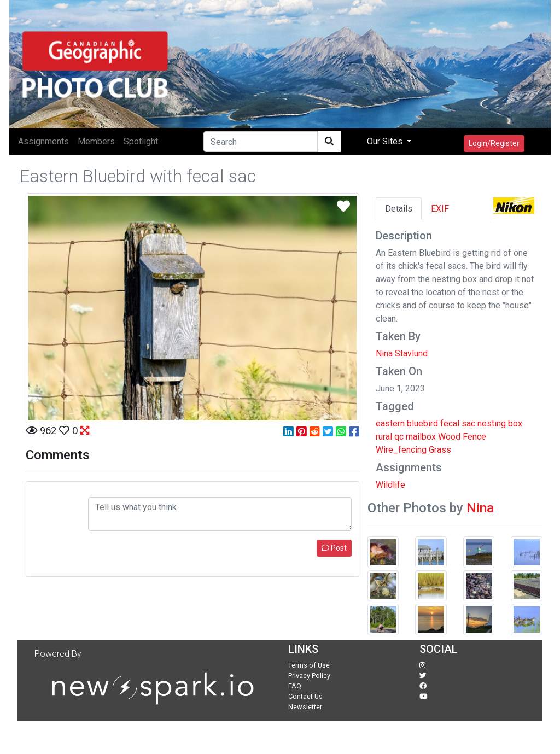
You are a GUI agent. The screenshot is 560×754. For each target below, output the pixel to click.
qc (399, 437)
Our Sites (386, 141)
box (515, 423)
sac (468, 423)
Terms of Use (309, 665)
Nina (480, 508)
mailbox (421, 437)
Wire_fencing (401, 450)
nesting (492, 423)
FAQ (295, 686)
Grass (440, 450)
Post (334, 548)
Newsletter (305, 707)
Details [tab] (399, 209)
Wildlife (390, 485)
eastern (390, 423)
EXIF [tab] (440, 209)
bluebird (422, 423)
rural (384, 437)
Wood (449, 437)
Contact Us (305, 696)
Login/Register (494, 143)
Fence (474, 437)
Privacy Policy (309, 676)
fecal (450, 423)
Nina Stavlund (402, 353)
